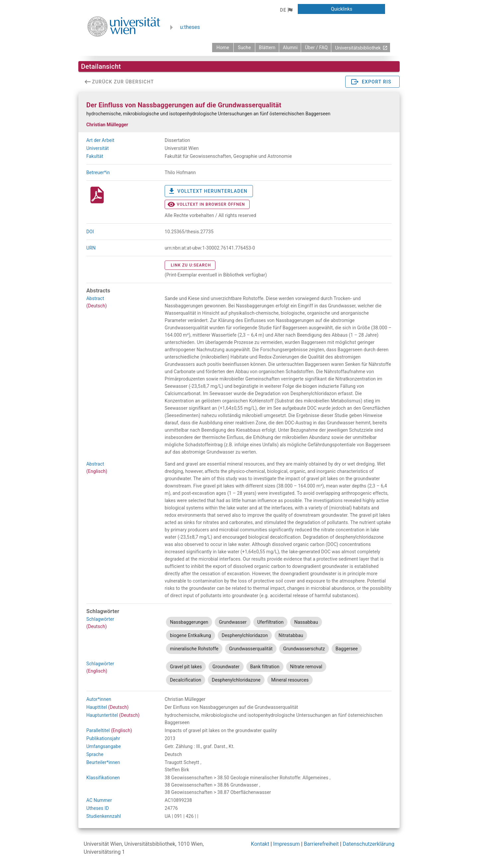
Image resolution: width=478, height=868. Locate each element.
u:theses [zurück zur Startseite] (190, 27)
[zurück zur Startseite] (223, 48)
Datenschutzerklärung (368, 844)
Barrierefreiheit (321, 844)
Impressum (287, 844)
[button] (286, 10)
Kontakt (260, 844)
